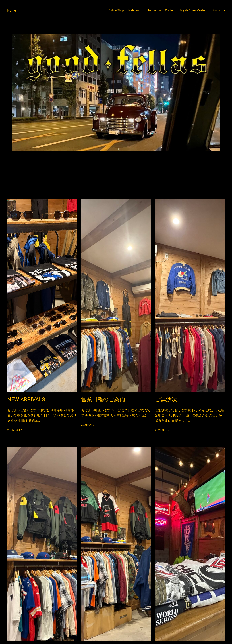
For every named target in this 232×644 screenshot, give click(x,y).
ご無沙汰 (166, 399)
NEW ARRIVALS (26, 399)
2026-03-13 (162, 430)
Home (12, 10)
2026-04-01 (89, 425)
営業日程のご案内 (103, 399)
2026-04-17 (15, 430)
